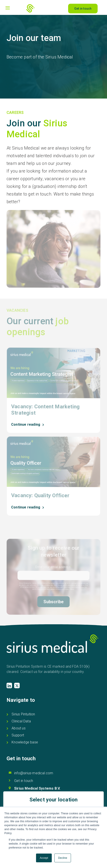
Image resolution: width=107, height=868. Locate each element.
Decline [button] (63, 858)
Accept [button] (44, 858)
